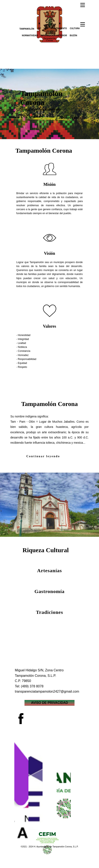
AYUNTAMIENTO (59, 28)
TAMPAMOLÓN (27, 29)
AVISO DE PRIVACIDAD (49, 703)
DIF (39, 28)
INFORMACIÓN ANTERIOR (54, 36)
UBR (46, 28)
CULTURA (75, 28)
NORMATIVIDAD (30, 36)
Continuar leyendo (43, 456)
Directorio (71, 117)
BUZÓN (73, 36)
